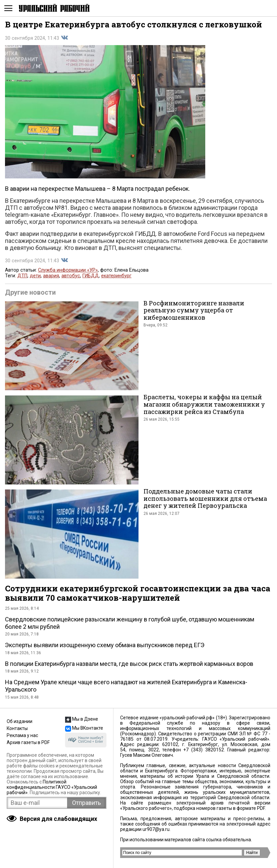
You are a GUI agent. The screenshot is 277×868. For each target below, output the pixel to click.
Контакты (17, 728)
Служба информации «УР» (68, 270)
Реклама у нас (22, 735)
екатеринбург (116, 276)
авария (51, 276)
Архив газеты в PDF (28, 742)
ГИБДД (91, 276)
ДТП (22, 276)
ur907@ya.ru (156, 829)
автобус (71, 276)
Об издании (20, 721)
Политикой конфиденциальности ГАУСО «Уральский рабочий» (52, 787)
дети (35, 276)
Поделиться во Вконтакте (64, 38)
